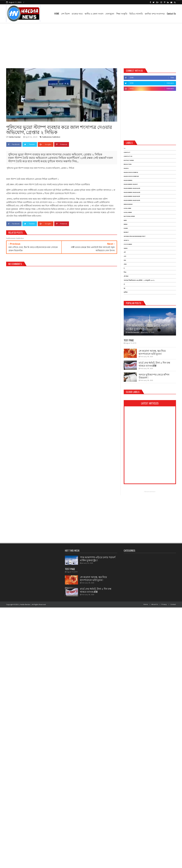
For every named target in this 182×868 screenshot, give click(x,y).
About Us (155, 604)
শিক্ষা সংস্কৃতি (122, 14)
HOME (57, 14)
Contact (173, 604)
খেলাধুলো (110, 14)
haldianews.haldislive (51, 137)
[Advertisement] (91, 45)
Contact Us (171, 14)
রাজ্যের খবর (77, 14)
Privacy (164, 604)
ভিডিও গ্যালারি (136, 14)
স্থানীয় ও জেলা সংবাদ (94, 14)
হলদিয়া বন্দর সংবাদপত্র (155, 14)
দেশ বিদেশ (65, 14)
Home (146, 604)
